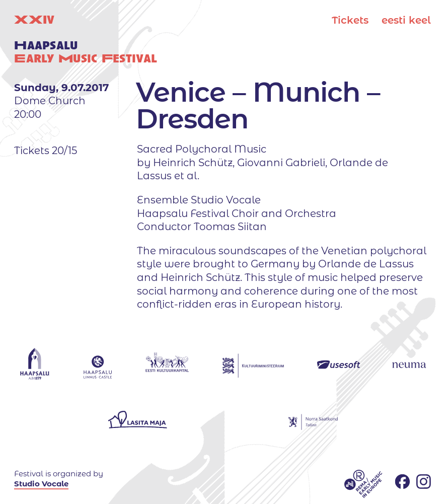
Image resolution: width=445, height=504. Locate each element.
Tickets (350, 20)
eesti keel (406, 20)
